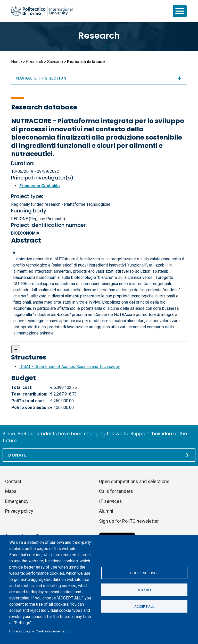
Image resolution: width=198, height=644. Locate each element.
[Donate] (99, 455)
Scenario (55, 62)
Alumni (106, 511)
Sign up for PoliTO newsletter (129, 521)
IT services (110, 501)
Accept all (144, 606)
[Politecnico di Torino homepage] (42, 11)
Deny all (144, 590)
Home (16, 62)
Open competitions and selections (134, 481)
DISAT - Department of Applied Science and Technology (70, 367)
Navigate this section (99, 78)
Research (99, 36)
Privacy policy (20, 631)
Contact (13, 481)
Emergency (17, 501)
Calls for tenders (116, 491)
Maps (11, 491)
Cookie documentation (53, 631)
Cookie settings (144, 573)
